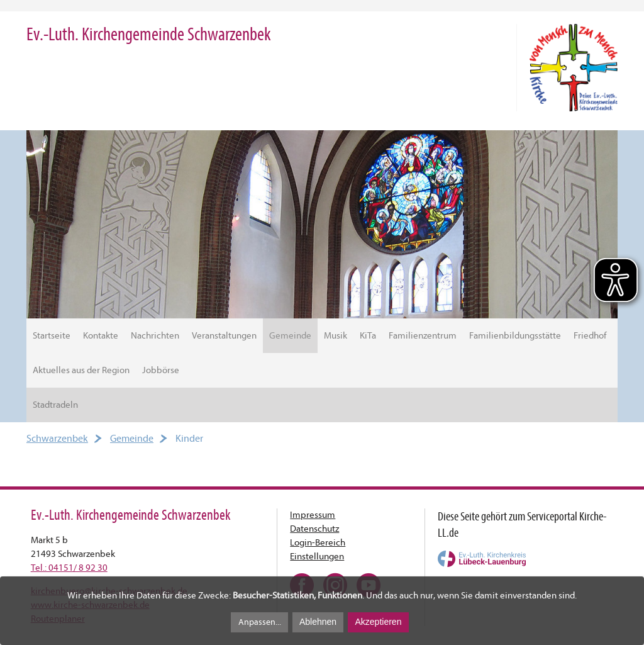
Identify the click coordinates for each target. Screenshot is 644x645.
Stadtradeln (55, 405)
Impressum (313, 515)
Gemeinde (290, 336)
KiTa (368, 336)
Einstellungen (317, 557)
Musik (336, 336)
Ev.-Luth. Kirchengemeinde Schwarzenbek (149, 34)
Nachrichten (155, 336)
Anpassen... (260, 622)
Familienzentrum (423, 336)
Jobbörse (161, 370)
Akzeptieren (378, 622)
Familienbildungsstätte (515, 336)
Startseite (52, 336)
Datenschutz (314, 529)
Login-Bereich (318, 543)
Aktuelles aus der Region (81, 370)
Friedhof (590, 336)
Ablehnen (318, 622)
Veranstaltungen (224, 336)
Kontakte (101, 336)
